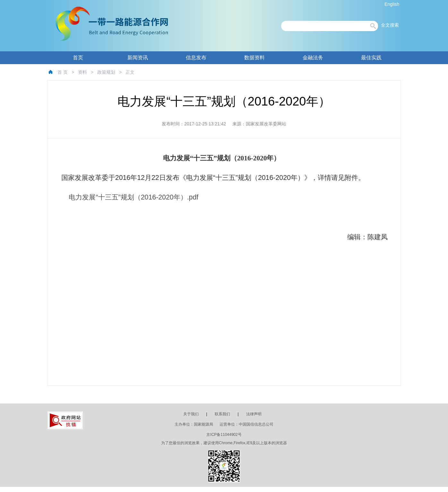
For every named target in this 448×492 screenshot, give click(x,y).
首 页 (63, 72)
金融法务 (313, 58)
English (392, 4)
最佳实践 (371, 58)
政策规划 (106, 72)
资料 (82, 72)
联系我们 (222, 414)
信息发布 (196, 58)
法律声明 (254, 414)
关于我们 (191, 414)
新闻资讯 (138, 58)
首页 (78, 58)
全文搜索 (390, 25)
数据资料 (254, 58)
